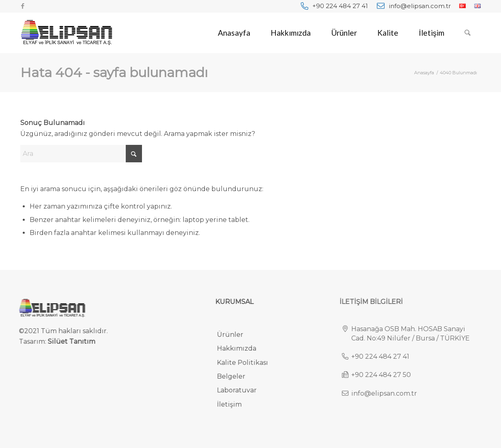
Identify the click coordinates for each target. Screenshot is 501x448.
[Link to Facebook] (23, 6)
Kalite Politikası (247, 363)
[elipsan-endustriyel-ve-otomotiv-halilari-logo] (67, 33)
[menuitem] (334, 6)
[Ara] (468, 33)
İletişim (234, 404)
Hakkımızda (241, 348)
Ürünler (235, 335)
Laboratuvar (241, 390)
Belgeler (236, 376)
